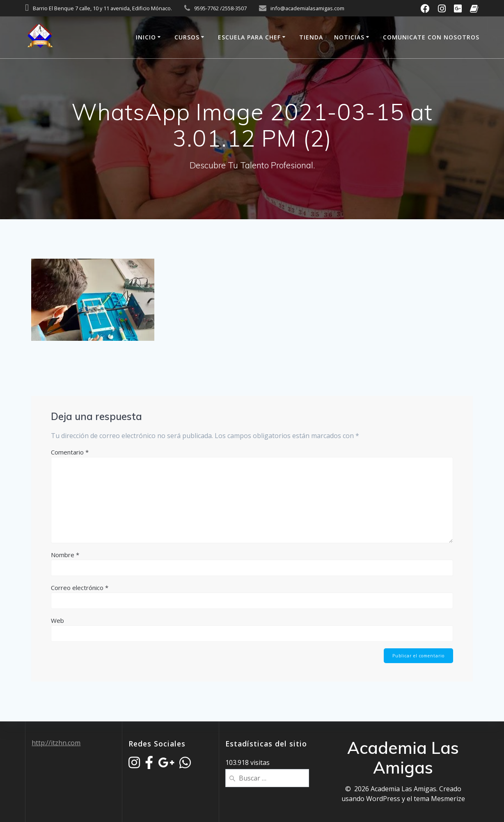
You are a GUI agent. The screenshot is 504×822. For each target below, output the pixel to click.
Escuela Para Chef (249, 37)
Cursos (187, 37)
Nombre (65, 555)
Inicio (146, 37)
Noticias (349, 37)
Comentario (70, 452)
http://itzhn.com (56, 743)
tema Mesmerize (439, 799)
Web (57, 620)
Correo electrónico (80, 588)
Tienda (311, 37)
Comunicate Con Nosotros (431, 37)
